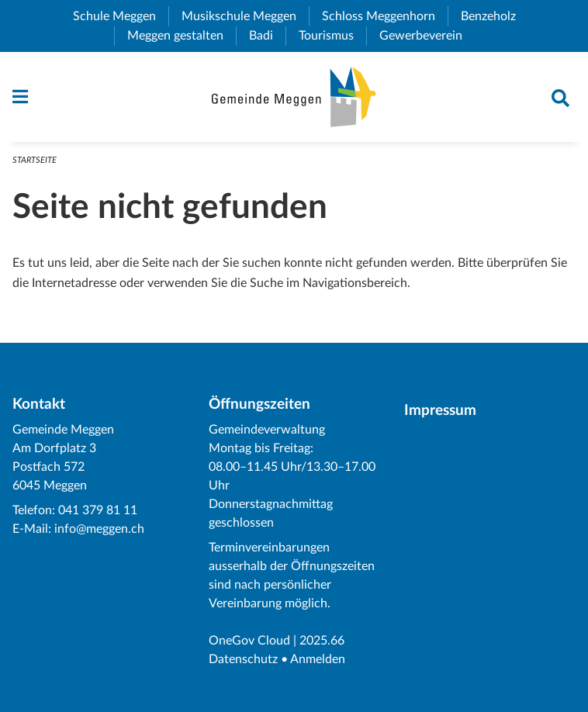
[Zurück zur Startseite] (294, 97)
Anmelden (318, 659)
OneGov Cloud (249, 641)
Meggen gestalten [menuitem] (182, 36)
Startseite (35, 160)
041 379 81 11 (98, 510)
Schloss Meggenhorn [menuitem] (385, 16)
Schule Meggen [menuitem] (121, 16)
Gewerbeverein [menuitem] (427, 36)
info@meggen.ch (99, 529)
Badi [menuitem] (267, 36)
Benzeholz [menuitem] (495, 16)
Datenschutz (243, 659)
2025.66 (322, 641)
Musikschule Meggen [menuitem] (245, 16)
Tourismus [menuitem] (332, 36)
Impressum (440, 411)
